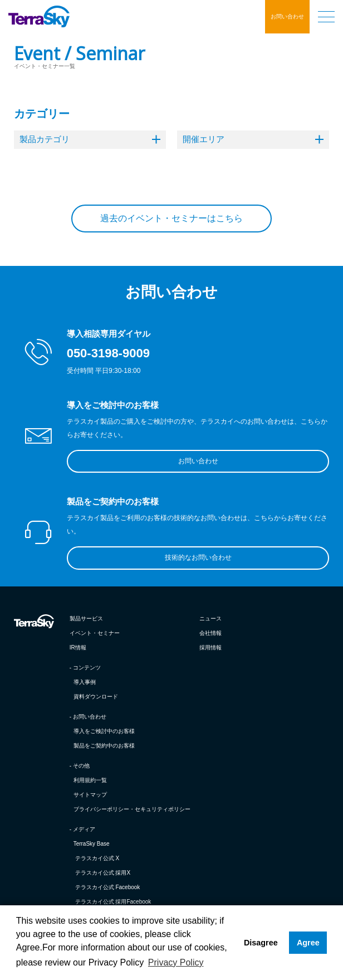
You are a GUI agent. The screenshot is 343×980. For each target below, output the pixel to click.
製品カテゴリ (90, 139)
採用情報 (210, 647)
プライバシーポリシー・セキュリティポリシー (132, 809)
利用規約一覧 (90, 780)
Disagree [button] (261, 943)
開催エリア (253, 139)
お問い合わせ (287, 16)
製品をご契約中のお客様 (104, 746)
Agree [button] (308, 943)
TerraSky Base (92, 844)
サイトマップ (90, 795)
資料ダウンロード (96, 697)
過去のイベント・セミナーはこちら (171, 218)
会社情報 (210, 633)
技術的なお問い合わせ (198, 557)
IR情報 (78, 647)
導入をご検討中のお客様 (104, 731)
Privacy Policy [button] (176, 962)
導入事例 (85, 682)
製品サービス (86, 618)
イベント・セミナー (95, 633)
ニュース (210, 618)
